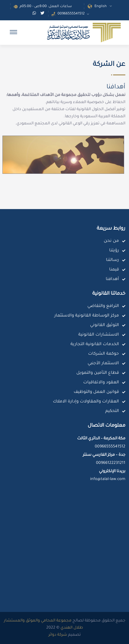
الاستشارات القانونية (99, 335)
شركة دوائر (58, 635)
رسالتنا (112, 260)
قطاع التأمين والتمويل (98, 373)
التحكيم (112, 411)
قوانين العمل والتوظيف (96, 392)
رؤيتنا (114, 251)
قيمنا (114, 270)
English (101, 7)
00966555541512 (71, 14)
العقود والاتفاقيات (101, 383)
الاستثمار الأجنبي (103, 364)
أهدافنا (112, 279)
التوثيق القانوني (105, 325)
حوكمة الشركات (104, 354)
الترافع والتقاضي (103, 306)
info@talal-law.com (108, 479)
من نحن (111, 241)
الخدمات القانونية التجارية (95, 345)
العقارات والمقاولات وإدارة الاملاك (86, 402)
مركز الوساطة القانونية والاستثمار (87, 316)
